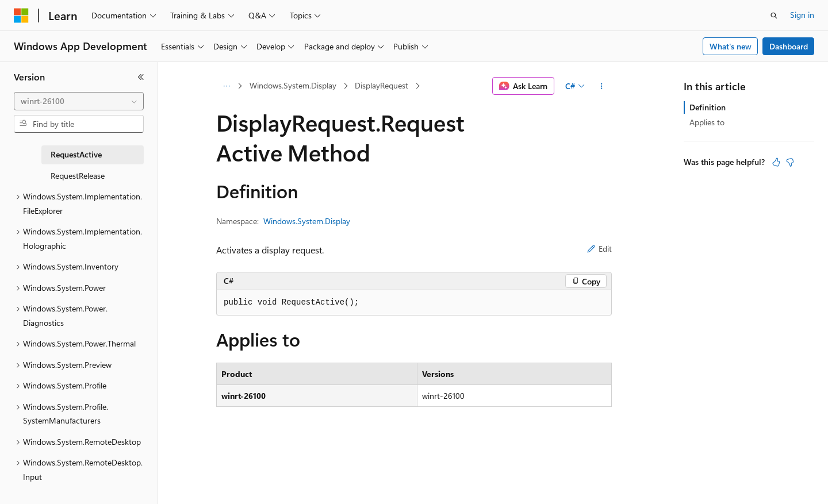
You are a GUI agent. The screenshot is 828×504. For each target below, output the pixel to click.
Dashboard (789, 46)
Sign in (802, 15)
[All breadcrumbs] (226, 86)
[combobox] (79, 101)
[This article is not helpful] (790, 162)
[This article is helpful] (776, 162)
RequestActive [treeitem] (76, 154)
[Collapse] (141, 77)
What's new (731, 46)
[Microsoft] (21, 16)
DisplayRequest (382, 85)
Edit (599, 249)
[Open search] (774, 16)
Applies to (707, 122)
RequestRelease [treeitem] (78, 176)
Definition (708, 107)
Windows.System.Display (293, 85)
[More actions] (602, 86)
